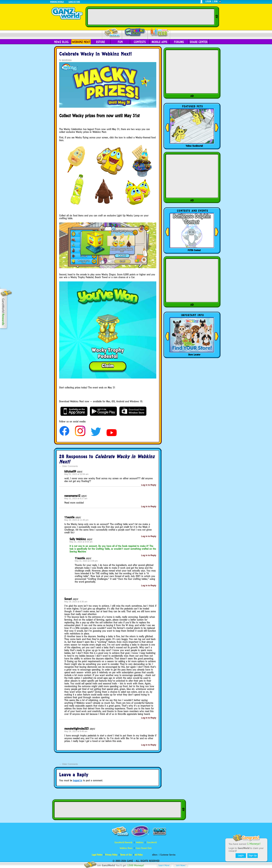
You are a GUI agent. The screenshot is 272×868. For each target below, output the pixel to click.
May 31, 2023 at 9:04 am (81, 542)
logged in (78, 780)
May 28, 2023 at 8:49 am (76, 731)
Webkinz (140, 842)
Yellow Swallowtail (194, 146)
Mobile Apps (159, 42)
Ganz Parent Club (144, 848)
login (208, 1)
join (216, 1)
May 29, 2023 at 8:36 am (76, 602)
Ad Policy (139, 855)
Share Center (199, 42)
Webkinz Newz (135, 32)
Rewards (112, 33)
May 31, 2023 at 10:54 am (76, 474)
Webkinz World (57, 2)
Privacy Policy (111, 855)
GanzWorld (152, 842)
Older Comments (69, 466)
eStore (101, 42)
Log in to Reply (149, 485)
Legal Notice (97, 855)
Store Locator (194, 355)
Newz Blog (61, 42)
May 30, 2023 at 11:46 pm (76, 520)
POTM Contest (194, 250)
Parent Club (159, 33)
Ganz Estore (74, 2)
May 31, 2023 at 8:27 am (76, 499)
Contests (140, 42)
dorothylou (67, 60)
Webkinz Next (81, 42)
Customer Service (168, 855)
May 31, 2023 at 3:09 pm (86, 561)
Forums (179, 42)
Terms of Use (126, 855)
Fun (120, 42)
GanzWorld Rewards (123, 842)
